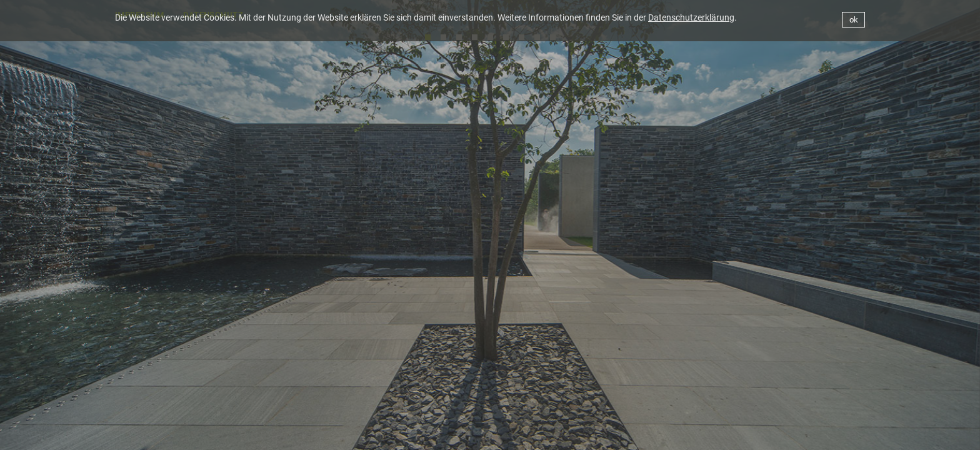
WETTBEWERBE (745, 433)
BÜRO (611, 433)
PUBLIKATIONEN (834, 433)
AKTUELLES (547, 433)
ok (854, 20)
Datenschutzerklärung (691, 17)
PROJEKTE (670, 433)
